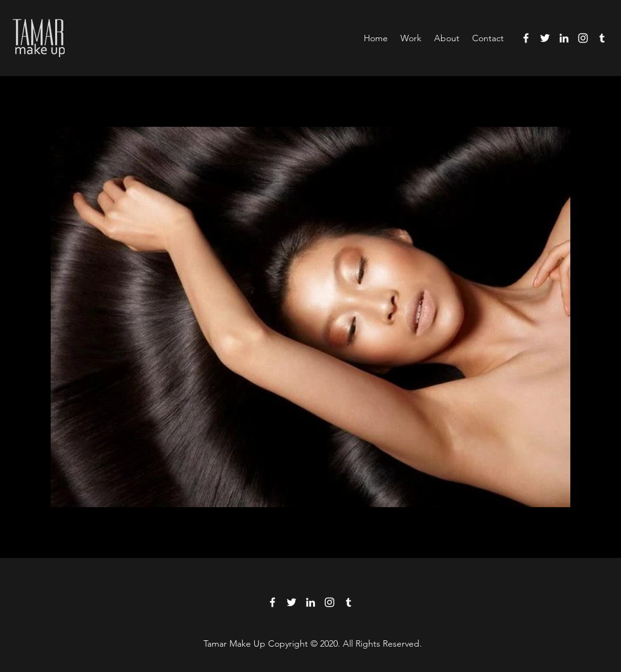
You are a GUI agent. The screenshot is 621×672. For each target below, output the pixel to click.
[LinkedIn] (564, 38)
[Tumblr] (602, 38)
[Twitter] (545, 38)
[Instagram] (583, 38)
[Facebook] (526, 38)
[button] (411, 38)
